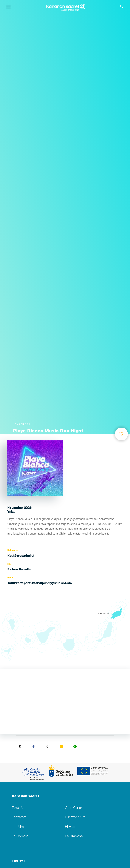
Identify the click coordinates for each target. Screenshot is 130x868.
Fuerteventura (75, 818)
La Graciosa (74, 837)
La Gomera (20, 837)
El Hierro (71, 827)
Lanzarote (19, 818)
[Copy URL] (48, 747)
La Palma (19, 827)
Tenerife (17, 808)
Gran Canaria (75, 808)
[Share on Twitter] (20, 747)
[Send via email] (62, 747)
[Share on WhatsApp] (75, 747)
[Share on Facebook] (34, 747)
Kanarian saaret (25, 797)
